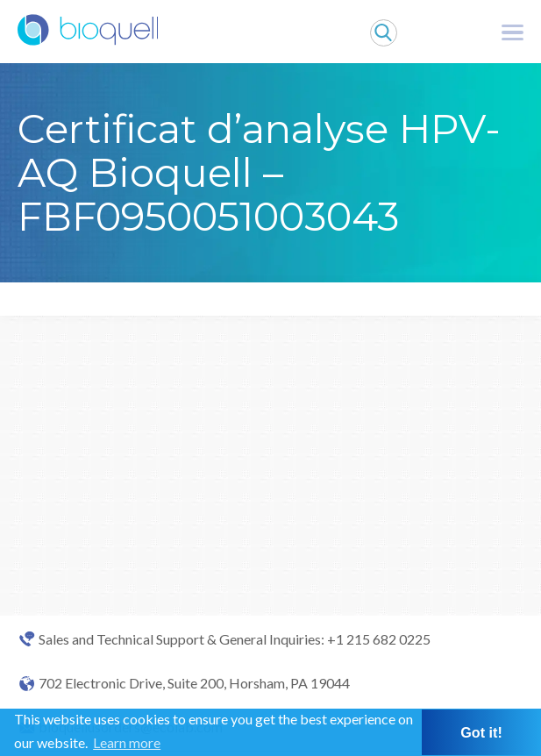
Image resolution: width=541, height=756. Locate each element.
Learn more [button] (127, 742)
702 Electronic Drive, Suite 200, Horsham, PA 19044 (194, 683)
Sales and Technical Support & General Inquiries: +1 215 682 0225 (235, 639)
